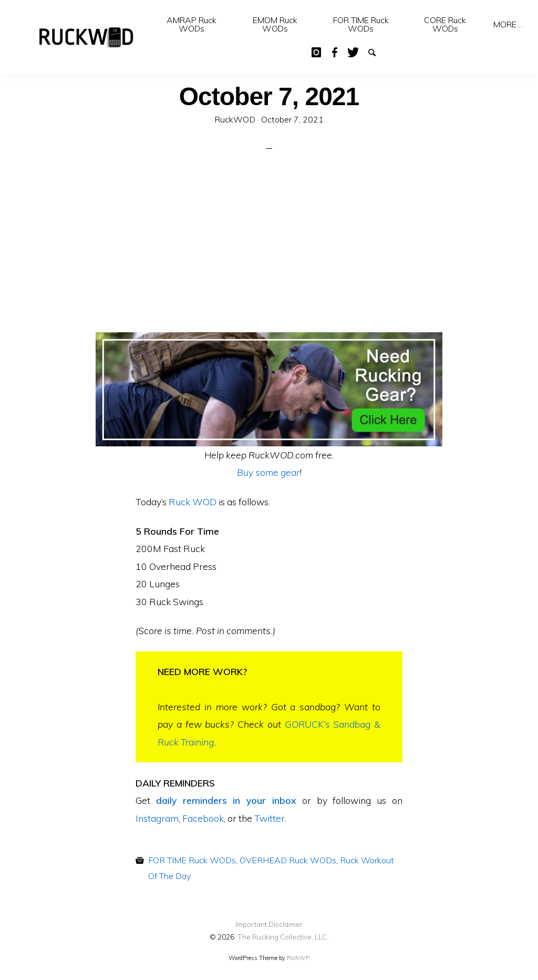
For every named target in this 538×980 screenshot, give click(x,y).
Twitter (353, 52)
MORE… (508, 24)
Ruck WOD (193, 502)
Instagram (157, 818)
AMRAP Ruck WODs (192, 24)
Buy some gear (268, 472)
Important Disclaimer (269, 924)
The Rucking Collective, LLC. (283, 937)
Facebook (334, 52)
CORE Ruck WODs (445, 24)
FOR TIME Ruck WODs (361, 24)
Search (371, 52)
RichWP (298, 958)
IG (315, 52)
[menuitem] (191, 24)
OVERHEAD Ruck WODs (288, 860)
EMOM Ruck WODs (275, 24)
